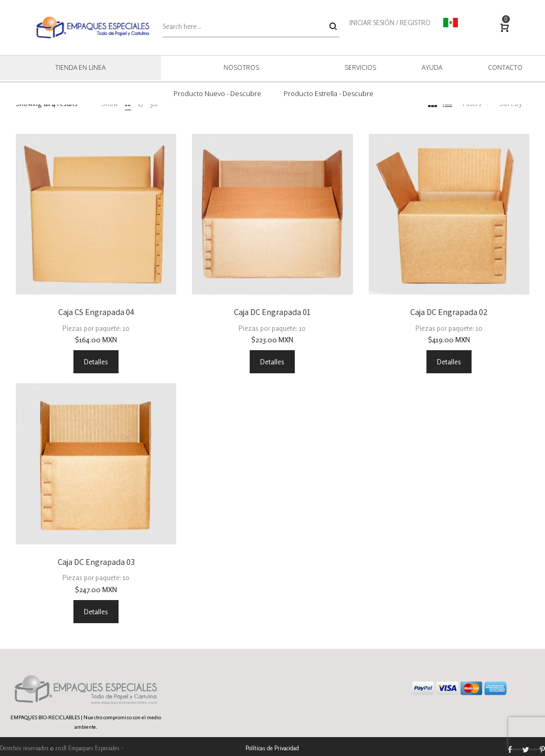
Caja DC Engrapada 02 (449, 312)
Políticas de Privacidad (272, 748)
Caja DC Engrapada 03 (96, 562)
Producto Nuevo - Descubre (217, 93)
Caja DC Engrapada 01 (272, 312)
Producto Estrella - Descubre (329, 93)
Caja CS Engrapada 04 (96, 312)
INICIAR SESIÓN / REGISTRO (390, 23)
